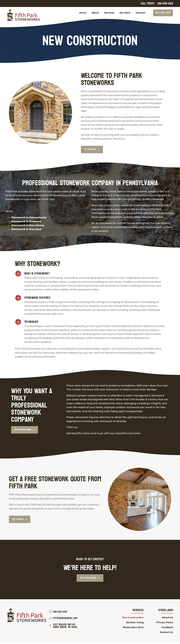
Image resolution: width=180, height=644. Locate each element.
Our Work (125, 13)
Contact (140, 13)
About (95, 13)
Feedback (167, 629)
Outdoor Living (135, 624)
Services (109, 13)
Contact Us (166, 634)
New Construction (133, 619)
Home (83, 13)
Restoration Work (133, 629)
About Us (168, 619)
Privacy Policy (165, 624)
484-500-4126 (165, 3)
